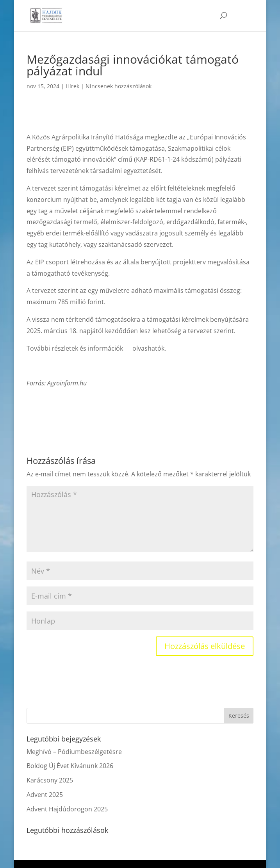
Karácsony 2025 (50, 780)
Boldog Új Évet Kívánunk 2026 (70, 766)
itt (128, 348)
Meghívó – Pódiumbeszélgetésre (74, 752)
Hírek (72, 86)
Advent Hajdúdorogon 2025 (67, 809)
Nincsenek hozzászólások (119, 86)
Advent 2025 (45, 795)
